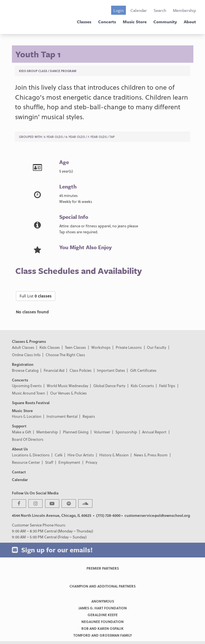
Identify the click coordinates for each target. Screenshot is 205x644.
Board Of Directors (28, 439)
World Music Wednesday (67, 386)
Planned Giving (76, 432)
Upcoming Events (27, 386)
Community (165, 22)
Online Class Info (26, 355)
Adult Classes (23, 347)
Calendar (139, 10)
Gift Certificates (143, 370)
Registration (23, 364)
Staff (49, 462)
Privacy (91, 462)
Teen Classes (75, 347)
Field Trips (167, 386)
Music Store (135, 22)
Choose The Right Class (65, 355)
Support (19, 426)
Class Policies (81, 370)
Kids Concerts (142, 386)
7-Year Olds (97, 137)
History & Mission (114, 455)
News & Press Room (151, 455)
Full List (36, 296)
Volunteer (102, 432)
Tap (112, 137)
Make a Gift (22, 432)
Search (160, 10)
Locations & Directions (31, 455)
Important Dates (111, 370)
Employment (69, 462)
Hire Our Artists (81, 455)
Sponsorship (126, 432)
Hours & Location (27, 416)
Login (119, 10)
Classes (84, 22)
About (190, 22)
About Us (20, 449)
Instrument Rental (62, 416)
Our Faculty (157, 347)
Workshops (101, 347)
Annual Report (154, 432)
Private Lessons (129, 347)
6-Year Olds (75, 137)
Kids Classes (50, 347)
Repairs (89, 416)
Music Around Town (28, 393)
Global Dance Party (109, 386)
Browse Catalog (25, 370)
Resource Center (26, 462)
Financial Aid (54, 370)
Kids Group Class (33, 71)
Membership (184, 10)
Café (59, 455)
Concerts (107, 22)
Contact (19, 472)
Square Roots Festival (31, 403)
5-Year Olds (53, 137)
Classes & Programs (29, 341)
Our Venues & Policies (68, 393)
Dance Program (63, 71)
